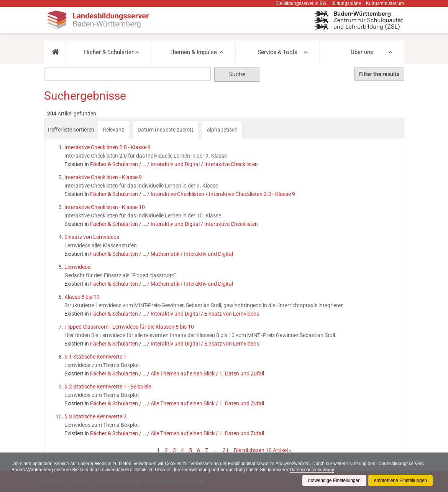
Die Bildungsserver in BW (301, 3)
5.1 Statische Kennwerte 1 (95, 357)
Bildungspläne (346, 3)
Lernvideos (77, 267)
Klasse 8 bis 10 (82, 297)
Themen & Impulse (193, 52)
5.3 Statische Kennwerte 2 (95, 416)
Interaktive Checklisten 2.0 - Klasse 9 (107, 147)
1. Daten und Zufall (242, 374)
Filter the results (379, 74)
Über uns (362, 52)
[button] (55, 52)
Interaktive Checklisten (231, 164)
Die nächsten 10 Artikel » (263, 450)
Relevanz (113, 130)
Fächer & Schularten (109, 52)
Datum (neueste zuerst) (166, 130)
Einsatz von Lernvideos (92, 237)
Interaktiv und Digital (175, 164)
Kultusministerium (385, 3)
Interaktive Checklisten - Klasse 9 (103, 177)
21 (226, 450)
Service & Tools (277, 52)
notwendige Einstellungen (334, 480)
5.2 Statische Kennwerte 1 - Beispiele (108, 387)
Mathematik (165, 254)
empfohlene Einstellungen (400, 480)
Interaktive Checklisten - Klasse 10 (105, 207)
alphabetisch (222, 130)
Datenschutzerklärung (312, 470)
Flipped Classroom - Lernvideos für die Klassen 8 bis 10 (129, 327)
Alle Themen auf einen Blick (183, 374)
